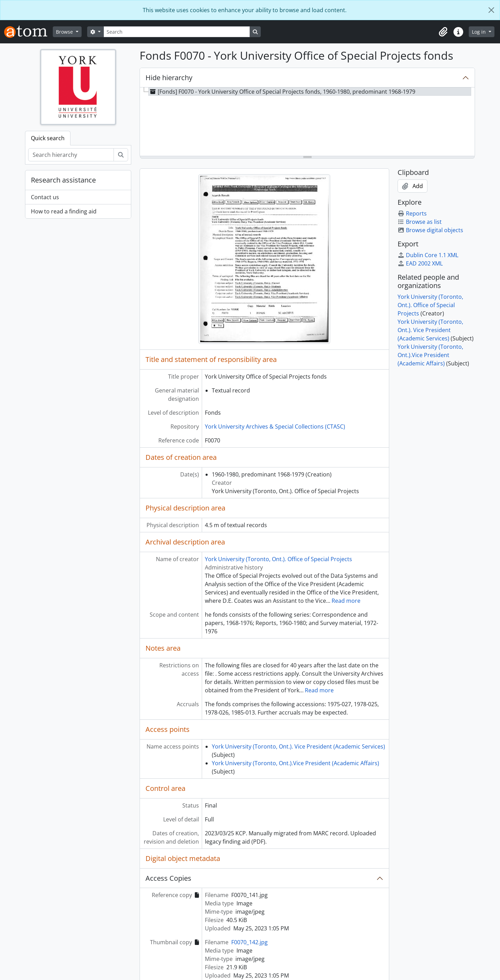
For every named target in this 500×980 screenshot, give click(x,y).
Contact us (45, 197)
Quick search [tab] (48, 138)
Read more (346, 601)
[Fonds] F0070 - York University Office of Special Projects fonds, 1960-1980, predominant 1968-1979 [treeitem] (282, 92)
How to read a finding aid (64, 211)
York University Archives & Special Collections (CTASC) (275, 426)
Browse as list (420, 222)
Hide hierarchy (169, 78)
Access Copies (168, 878)
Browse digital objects (430, 230)
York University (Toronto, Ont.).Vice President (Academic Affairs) (295, 763)
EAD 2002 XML (420, 263)
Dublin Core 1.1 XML (428, 255)
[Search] (177, 32)
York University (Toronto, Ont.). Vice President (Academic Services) (298, 746)
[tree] (307, 122)
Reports (412, 213)
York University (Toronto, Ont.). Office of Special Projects (278, 559)
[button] (443, 32)
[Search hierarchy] (71, 155)
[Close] (491, 10)
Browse (65, 32)
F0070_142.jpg (249, 942)
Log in (480, 32)
